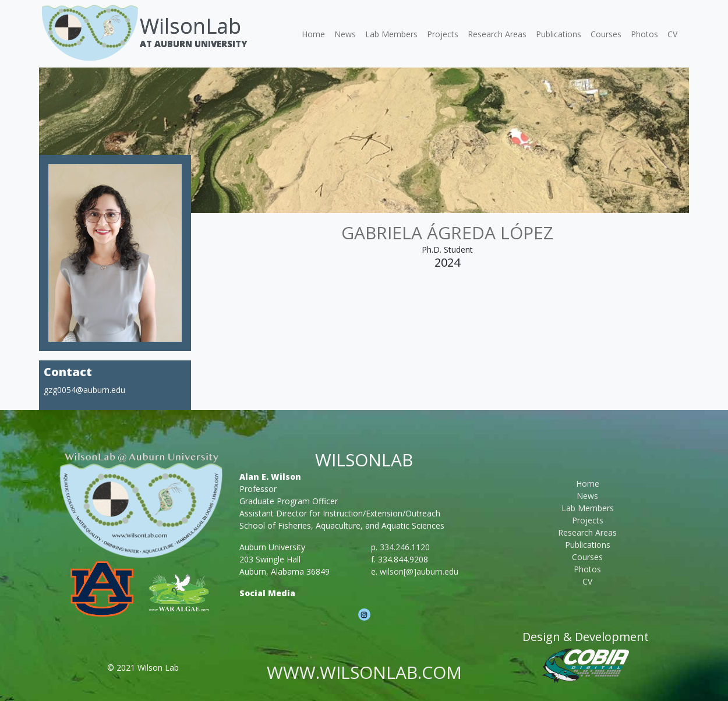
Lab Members (391, 34)
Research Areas (497, 34)
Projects (443, 34)
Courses (606, 34)
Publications (559, 34)
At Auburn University (193, 44)
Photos (644, 34)
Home (313, 34)
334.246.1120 (405, 547)
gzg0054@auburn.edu (84, 390)
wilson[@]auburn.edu (419, 571)
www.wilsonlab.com (364, 672)
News (345, 34)
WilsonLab (190, 26)
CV (672, 34)
